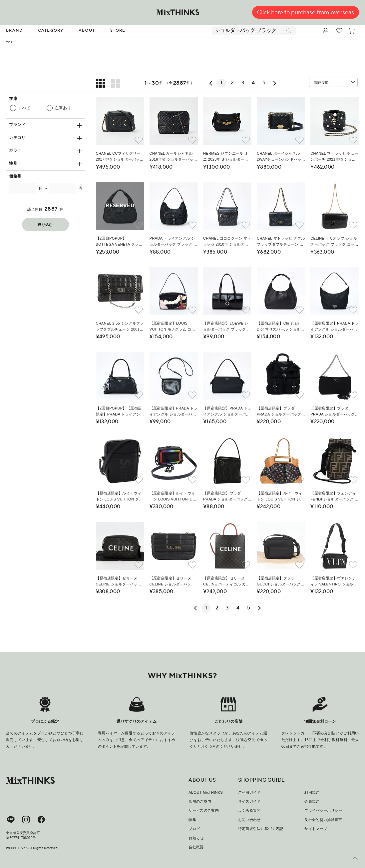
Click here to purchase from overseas (305, 12)
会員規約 (312, 801)
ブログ (194, 829)
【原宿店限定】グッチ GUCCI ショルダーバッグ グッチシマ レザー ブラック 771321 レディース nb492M (281, 582)
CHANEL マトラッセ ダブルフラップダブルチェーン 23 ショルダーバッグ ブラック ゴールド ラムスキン (281, 242)
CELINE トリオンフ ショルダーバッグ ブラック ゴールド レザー (334, 242)
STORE (118, 30)
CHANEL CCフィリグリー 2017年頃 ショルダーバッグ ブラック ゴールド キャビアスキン (120, 157)
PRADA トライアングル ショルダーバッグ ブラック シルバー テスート (173, 242)
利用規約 (312, 792)
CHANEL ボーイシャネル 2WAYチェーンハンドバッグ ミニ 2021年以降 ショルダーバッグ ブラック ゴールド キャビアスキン (281, 157)
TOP (9, 42)
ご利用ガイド (249, 792)
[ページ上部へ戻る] (355, 858)
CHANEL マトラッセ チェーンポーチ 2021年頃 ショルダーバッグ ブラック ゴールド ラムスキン (334, 157)
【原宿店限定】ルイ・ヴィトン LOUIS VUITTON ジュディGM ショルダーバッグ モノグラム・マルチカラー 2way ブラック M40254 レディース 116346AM (280, 497)
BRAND (14, 30)
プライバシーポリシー (323, 810)
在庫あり (63, 108)
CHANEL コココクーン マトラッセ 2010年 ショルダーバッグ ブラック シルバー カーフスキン (227, 242)
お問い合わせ (249, 820)
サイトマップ (316, 829)
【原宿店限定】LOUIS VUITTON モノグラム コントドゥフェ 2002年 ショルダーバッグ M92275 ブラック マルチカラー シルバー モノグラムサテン (173, 327)
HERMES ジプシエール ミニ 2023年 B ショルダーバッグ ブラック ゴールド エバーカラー (226, 157)
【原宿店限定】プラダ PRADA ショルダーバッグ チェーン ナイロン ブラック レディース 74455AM (281, 412)
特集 (192, 820)
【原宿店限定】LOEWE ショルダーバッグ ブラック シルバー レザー (227, 327)
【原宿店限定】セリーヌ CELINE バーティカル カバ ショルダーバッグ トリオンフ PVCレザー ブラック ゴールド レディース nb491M (226, 582)
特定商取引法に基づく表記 (261, 829)
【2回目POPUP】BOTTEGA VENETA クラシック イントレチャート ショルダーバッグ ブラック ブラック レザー (120, 242)
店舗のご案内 (200, 801)
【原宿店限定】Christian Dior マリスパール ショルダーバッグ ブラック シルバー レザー (281, 327)
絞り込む (45, 225)
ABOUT (87, 30)
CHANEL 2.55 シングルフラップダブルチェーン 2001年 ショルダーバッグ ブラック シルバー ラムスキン (120, 327)
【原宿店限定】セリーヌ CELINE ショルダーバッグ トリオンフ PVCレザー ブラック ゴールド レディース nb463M (120, 582)
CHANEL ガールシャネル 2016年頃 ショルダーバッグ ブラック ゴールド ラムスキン (173, 157)
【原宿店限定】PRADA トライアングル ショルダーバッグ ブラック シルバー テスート (335, 327)
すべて (24, 108)
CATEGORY (51, 30)
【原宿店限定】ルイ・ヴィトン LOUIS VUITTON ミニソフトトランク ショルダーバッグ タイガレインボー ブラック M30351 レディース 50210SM (173, 497)
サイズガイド (249, 801)
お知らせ (196, 838)
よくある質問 (249, 810)
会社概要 (196, 847)
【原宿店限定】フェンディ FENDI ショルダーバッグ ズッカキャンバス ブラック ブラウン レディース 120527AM (334, 497)
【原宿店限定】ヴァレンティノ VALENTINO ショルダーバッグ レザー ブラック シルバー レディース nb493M (334, 582)
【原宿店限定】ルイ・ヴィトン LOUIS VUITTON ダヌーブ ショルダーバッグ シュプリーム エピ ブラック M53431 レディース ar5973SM (120, 497)
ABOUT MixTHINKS (206, 792)
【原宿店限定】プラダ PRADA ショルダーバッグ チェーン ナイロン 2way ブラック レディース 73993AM (334, 412)
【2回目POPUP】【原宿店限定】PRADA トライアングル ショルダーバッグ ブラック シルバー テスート (120, 412)
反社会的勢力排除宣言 (323, 820)
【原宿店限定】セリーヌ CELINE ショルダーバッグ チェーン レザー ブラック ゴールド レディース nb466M (172, 582)
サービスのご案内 (204, 810)
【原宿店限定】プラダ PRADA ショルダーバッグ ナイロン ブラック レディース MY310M (227, 497)
